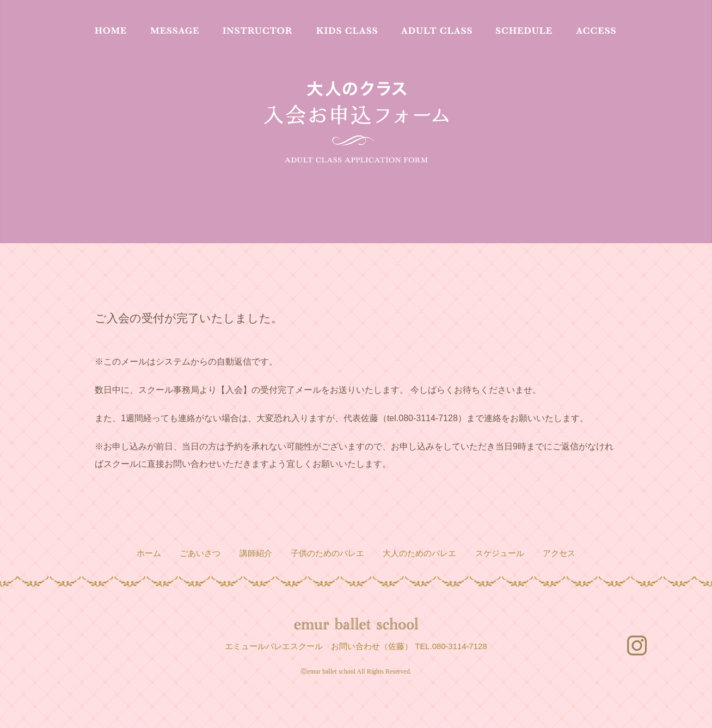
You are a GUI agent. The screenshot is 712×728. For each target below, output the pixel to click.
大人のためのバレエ (419, 553)
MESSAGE (174, 30)
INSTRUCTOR (257, 30)
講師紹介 (256, 553)
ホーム (149, 553)
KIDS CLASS (347, 30)
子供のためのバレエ (327, 553)
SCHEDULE (524, 30)
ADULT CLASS (437, 30)
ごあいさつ (200, 553)
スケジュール (500, 553)
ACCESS (596, 30)
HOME (111, 30)
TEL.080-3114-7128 (451, 646)
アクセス (559, 553)
